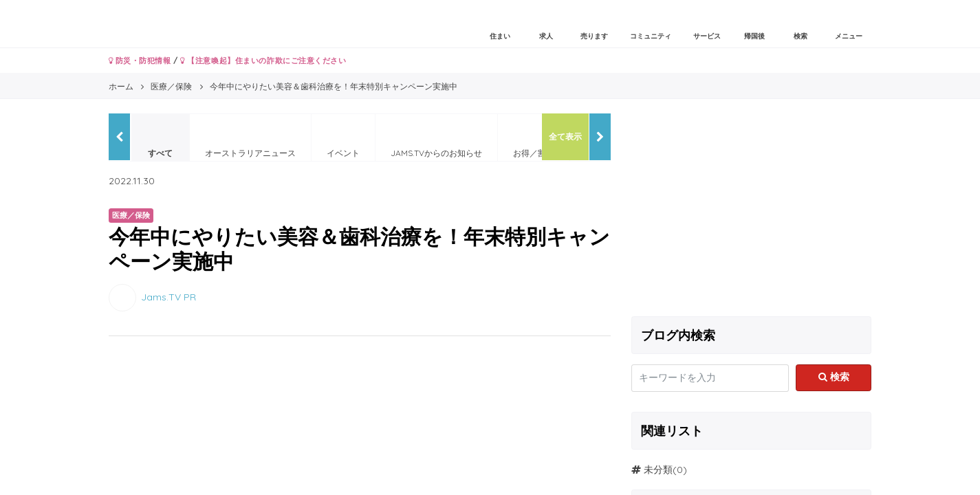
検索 (834, 377)
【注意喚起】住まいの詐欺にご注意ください (263, 60)
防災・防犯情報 (140, 60)
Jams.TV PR (168, 296)
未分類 (658, 470)
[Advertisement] (752, 210)
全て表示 (565, 136)
